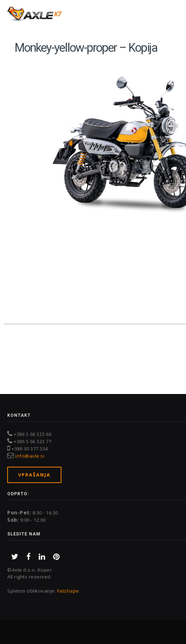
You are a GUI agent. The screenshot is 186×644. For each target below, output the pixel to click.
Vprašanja (34, 475)
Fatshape (68, 591)
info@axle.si (30, 456)
